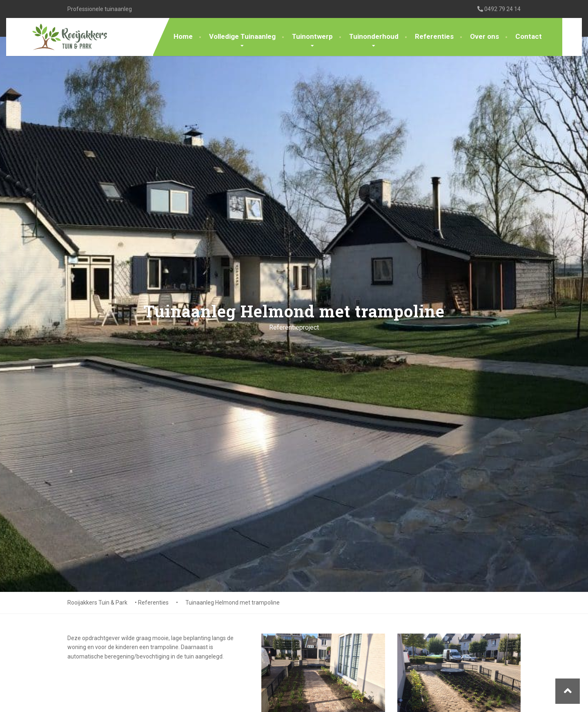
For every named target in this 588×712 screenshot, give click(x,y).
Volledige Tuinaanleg (242, 36)
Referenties (434, 36)
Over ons (484, 36)
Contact (529, 36)
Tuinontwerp (312, 36)
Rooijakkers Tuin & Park (97, 603)
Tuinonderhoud (374, 36)
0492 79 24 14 (499, 9)
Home (183, 36)
